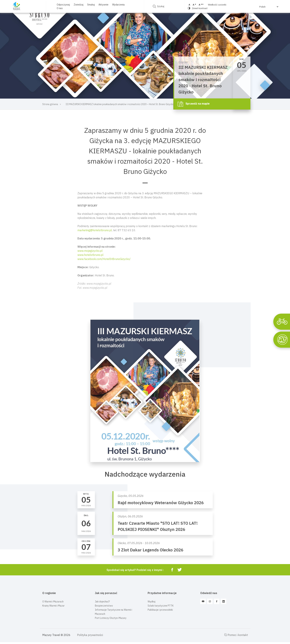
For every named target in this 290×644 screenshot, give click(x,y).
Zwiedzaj (79, 5)
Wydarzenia (118, 5)
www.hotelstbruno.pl (90, 255)
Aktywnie (103, 5)
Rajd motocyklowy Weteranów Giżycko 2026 (161, 503)
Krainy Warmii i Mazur (53, 606)
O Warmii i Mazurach (53, 602)
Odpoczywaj (63, 5)
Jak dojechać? (102, 602)
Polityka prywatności (90, 635)
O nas (60, 8)
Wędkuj (152, 602)
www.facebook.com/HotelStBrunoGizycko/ (104, 259)
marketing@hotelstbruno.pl (95, 230)
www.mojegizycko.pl (90, 251)
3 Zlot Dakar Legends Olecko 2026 (150, 550)
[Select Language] (269, 7)
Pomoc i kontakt (236, 635)
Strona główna (50, 104)
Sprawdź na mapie (194, 104)
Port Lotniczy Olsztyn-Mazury (111, 618)
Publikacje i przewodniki (160, 610)
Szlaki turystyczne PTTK (161, 606)
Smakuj (91, 5)
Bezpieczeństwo (104, 606)
